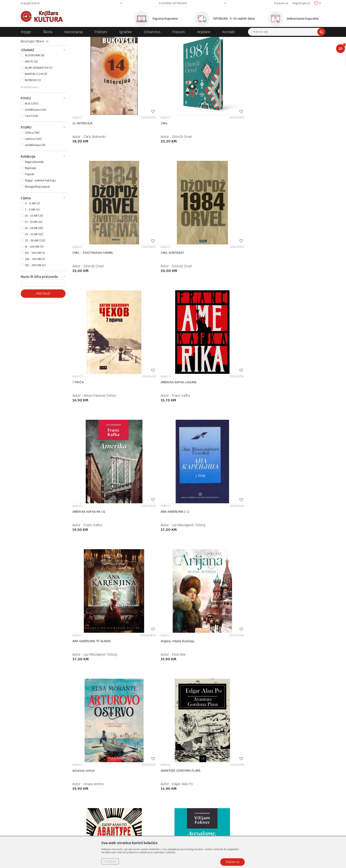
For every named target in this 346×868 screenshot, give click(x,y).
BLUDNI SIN (210, 664)
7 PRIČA (78, 242)
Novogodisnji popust (37, 224)
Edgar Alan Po (287, 361)
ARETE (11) (32, 99)
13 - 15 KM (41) (34, 259)
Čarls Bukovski (95, 150)
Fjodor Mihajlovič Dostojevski (170, 572)
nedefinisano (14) (36, 147)
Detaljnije (110, 861)
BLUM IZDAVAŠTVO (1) (39, 105)
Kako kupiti (183, 759)
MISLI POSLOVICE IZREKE (41, 68)
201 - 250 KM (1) (35, 296)
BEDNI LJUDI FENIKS (151, 558)
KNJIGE (64, 40)
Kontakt (104, 765)
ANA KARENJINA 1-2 (280, 242)
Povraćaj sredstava (189, 794)
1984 (140, 136)
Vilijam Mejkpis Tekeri (100, 572)
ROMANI (102, 40)
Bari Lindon (80, 558)
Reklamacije (184, 788)
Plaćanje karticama (189, 771)
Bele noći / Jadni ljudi (281, 558)
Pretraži (43, 330)
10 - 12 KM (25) (34, 253)
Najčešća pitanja (187, 805)
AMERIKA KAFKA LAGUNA (155, 242)
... (212, 707)
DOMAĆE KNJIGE (83, 40)
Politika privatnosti (189, 753)
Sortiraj (237, 48)
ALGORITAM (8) (35, 92)
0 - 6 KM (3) (32, 240)
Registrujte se (301, 3)
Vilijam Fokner (159, 466)
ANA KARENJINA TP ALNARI (92, 347)
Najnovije (31, 205)
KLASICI (30, 59)
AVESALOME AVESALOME (154, 453)
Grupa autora (222, 361)
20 (221, 707)
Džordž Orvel (158, 150)
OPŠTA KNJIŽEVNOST (124, 40)
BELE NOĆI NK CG (85, 664)
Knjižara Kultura (30, 40)
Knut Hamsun (223, 466)
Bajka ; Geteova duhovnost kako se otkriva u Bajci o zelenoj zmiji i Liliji (291, 455)
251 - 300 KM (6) (35, 302)
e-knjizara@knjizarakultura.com (44, 781)
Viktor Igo (284, 677)
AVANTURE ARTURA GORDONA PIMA (98, 453)
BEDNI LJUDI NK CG (215, 558)
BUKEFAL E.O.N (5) (36, 111)
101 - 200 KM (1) (35, 290)
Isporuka (181, 776)
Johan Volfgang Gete (293, 466)
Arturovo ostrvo (212, 347)
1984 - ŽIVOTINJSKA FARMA (221, 136)
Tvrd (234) (31, 153)
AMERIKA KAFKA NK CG (218, 242)
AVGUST (207, 453)
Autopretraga (218, 48)
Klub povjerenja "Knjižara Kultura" (122, 771)
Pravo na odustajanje (190, 799)
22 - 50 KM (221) (35, 277)
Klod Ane (155, 361)
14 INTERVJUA (82, 136)
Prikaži (279, 48)
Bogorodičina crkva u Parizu (286, 664)
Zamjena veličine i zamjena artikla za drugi (206, 782)
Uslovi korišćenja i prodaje (194, 748)
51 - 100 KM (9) (34, 284)
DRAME (30, 64)
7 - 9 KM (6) (32, 247)
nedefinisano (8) (35, 182)
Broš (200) (32, 141)
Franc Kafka (157, 255)
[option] (173, 3)
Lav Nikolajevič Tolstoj (293, 255)
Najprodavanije (34, 199)
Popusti (30, 211)
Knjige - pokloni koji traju (40, 217)
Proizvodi (50, 40)
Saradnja (104, 759)
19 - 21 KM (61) (34, 271)
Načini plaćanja (186, 765)
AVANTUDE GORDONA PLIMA (285, 347)
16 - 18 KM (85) (34, 265)
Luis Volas (156, 677)
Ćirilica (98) (32, 170)
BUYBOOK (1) (33, 117)
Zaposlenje (106, 753)
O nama (104, 748)
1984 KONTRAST (277, 136)
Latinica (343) (33, 176)
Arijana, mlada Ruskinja (154, 347)
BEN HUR (143, 664)
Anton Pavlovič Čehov (100, 255)
